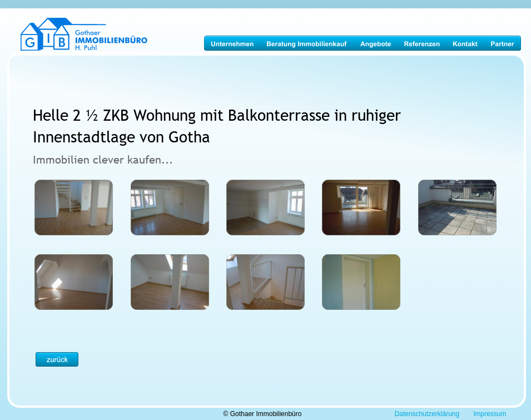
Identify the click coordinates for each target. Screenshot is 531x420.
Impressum (490, 414)
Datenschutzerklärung (427, 414)
